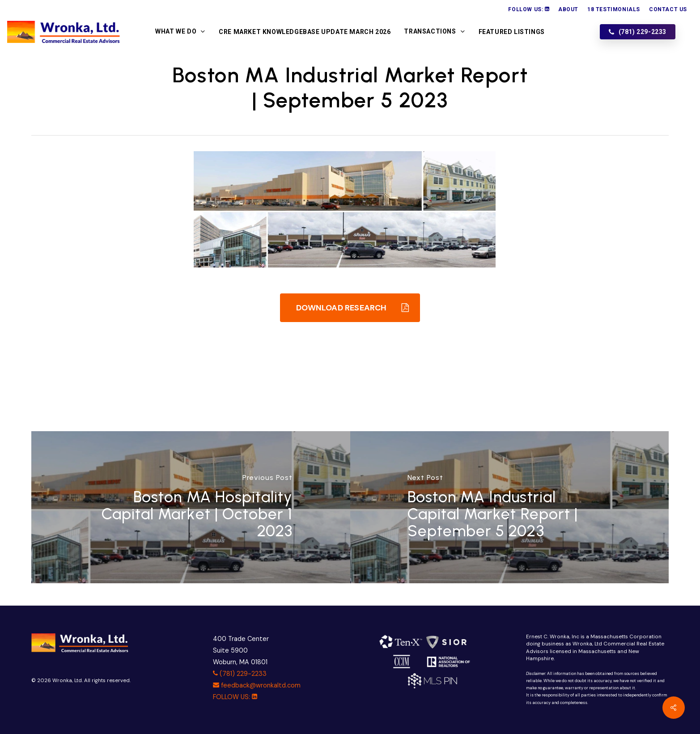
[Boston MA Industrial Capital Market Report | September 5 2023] (510, 507)
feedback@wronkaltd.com (257, 685)
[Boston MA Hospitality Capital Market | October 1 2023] (191, 507)
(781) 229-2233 (240, 674)
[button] (350, 308)
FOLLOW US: (235, 697)
